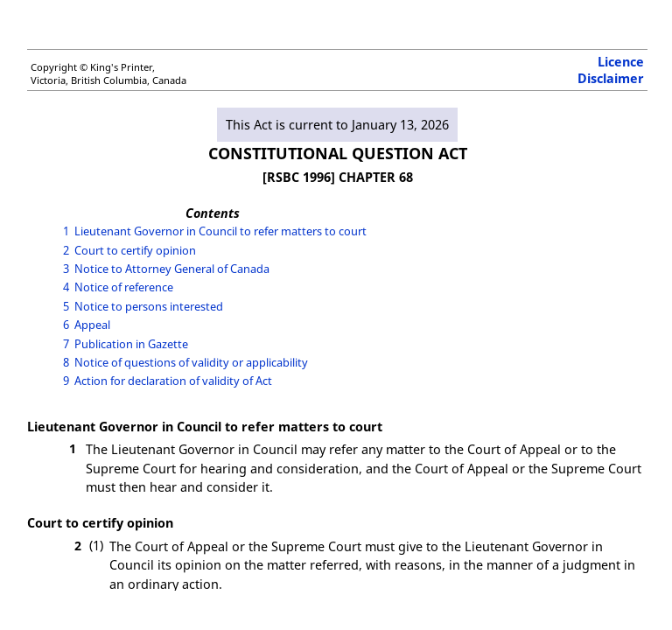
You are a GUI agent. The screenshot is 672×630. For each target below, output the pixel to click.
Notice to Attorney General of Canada (172, 269)
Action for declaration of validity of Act (173, 381)
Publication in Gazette (131, 344)
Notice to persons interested (149, 306)
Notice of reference (124, 287)
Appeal (92, 325)
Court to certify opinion (135, 250)
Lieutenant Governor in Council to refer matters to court (220, 231)
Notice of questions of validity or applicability (191, 362)
